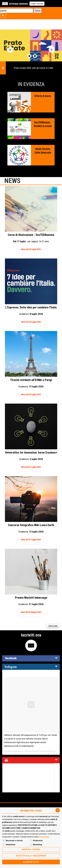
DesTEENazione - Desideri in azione (43, 124)
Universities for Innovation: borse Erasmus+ (31, 436)
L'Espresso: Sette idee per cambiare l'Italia (31, 291)
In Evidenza (31, 84)
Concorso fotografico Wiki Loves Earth (31, 509)
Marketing (37, 845)
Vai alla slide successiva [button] (52, 50)
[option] (31, 52)
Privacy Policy (44, 837)
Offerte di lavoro (43, 96)
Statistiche (10, 845)
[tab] (31, 658)
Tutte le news (53, 626)
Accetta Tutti (31, 862)
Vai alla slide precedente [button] (10, 50)
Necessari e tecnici (14, 840)
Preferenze (38, 840)
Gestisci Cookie (31, 849)
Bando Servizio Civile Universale (43, 151)
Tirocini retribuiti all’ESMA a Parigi (31, 364)
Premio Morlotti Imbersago (31, 581)
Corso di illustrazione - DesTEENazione (31, 219)
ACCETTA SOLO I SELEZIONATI (31, 856)
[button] (29, 56)
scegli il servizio (37, 4)
